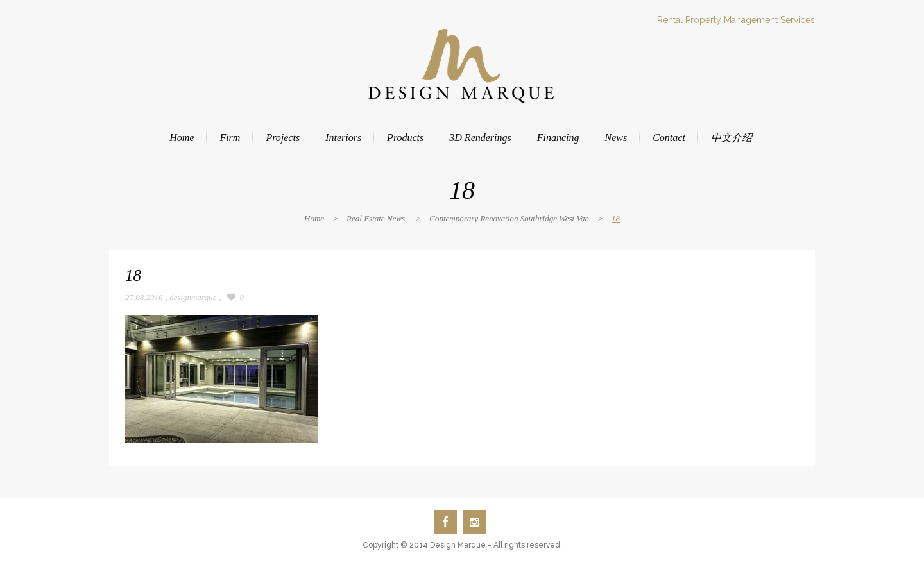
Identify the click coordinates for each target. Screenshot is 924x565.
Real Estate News (376, 218)
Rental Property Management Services (736, 20)
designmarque (193, 297)
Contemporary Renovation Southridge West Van (509, 218)
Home (314, 218)
